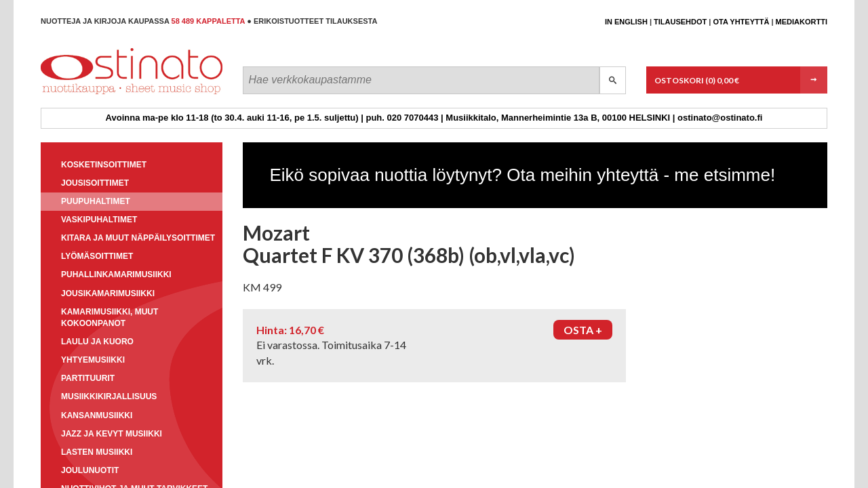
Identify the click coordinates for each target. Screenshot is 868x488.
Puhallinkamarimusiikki (116, 274)
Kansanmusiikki (97, 415)
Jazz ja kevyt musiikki (112, 434)
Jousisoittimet (95, 183)
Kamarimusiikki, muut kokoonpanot (110, 318)
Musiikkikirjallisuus (109, 396)
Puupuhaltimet (96, 201)
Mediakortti (802, 22)
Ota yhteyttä (741, 22)
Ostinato (102, 94)
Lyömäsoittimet (97, 256)
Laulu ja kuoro (97, 342)
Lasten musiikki (97, 452)
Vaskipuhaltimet (99, 220)
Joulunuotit (90, 470)
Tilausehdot (680, 22)
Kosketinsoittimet (104, 165)
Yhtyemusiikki (93, 360)
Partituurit (88, 378)
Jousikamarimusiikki (108, 293)
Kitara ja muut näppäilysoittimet (138, 238)
